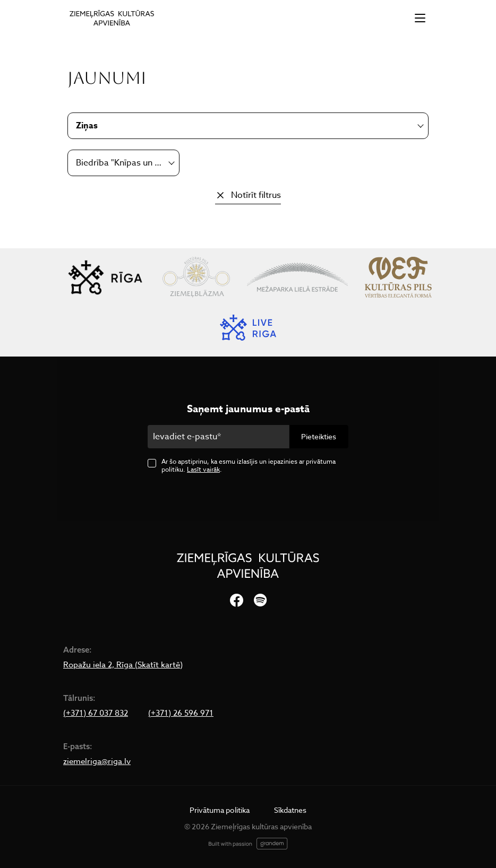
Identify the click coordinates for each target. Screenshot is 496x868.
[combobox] (123, 163)
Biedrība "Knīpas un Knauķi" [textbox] (119, 163)
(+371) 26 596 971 (181, 713)
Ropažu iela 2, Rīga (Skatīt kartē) (123, 665)
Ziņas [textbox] (87, 126)
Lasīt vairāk (203, 469)
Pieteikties (319, 436)
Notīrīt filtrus (256, 195)
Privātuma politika (220, 810)
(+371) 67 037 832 (96, 713)
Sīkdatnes (290, 810)
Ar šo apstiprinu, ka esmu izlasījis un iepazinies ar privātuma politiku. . (249, 465)
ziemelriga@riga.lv (97, 761)
